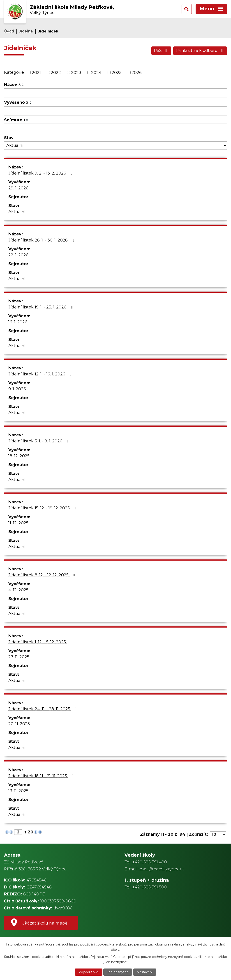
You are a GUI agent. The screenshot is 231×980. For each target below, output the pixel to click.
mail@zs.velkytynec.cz (162, 869)
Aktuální (17, 212)
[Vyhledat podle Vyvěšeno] (115, 111)
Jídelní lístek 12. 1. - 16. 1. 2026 (41, 374)
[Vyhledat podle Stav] (115, 146)
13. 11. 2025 (18, 791)
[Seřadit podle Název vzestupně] (23, 84)
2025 (117, 72)
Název (12, 85)
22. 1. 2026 (18, 255)
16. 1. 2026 (18, 322)
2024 (96, 72)
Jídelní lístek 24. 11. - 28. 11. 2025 (43, 709)
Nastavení (145, 972)
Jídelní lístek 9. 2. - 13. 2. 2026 (41, 173)
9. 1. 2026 (17, 389)
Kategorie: (14, 72)
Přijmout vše (89, 972)
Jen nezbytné (118, 972)
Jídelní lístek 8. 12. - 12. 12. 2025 (43, 575)
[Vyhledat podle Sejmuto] (115, 128)
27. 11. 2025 (19, 657)
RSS (161, 51)
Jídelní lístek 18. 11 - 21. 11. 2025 (42, 776)
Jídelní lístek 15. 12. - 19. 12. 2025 (43, 508)
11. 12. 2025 (18, 523)
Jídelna (26, 31)
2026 (137, 72)
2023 (76, 72)
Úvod (9, 31)
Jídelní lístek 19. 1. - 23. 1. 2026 (42, 307)
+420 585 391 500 (149, 887)
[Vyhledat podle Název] (115, 93)
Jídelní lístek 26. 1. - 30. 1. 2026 (42, 240)
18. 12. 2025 (19, 456)
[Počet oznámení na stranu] (218, 834)
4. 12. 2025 (18, 590)
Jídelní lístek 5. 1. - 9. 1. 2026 (39, 441)
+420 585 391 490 (150, 862)
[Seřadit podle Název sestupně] (23, 85)
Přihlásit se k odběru (200, 51)
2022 (56, 72)
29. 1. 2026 (18, 188)
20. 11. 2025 (19, 724)
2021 (36, 72)
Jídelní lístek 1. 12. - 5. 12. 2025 (41, 642)
